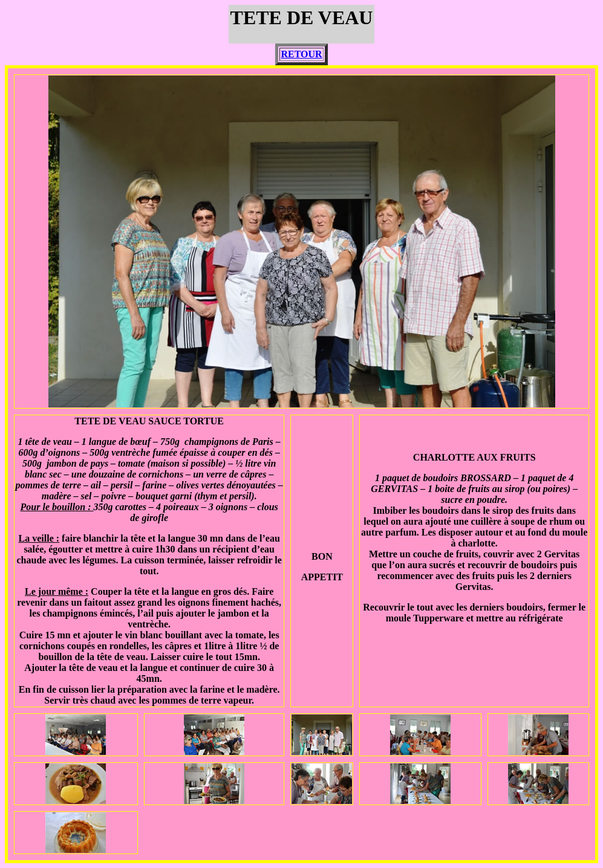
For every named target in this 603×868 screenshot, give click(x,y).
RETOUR (301, 54)
